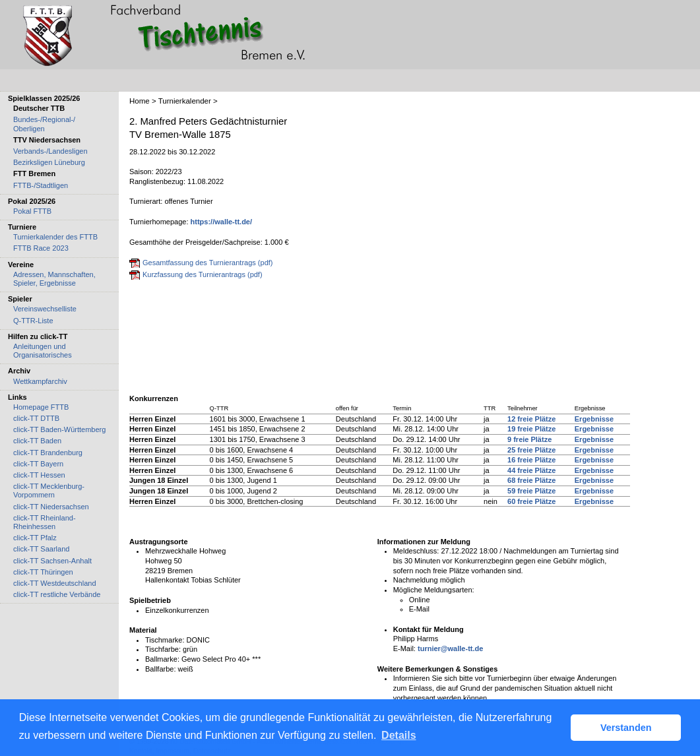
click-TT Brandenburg (48, 453)
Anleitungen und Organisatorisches (43, 351)
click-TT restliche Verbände (57, 594)
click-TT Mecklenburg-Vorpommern (49, 490)
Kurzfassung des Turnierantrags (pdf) (203, 274)
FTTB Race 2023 (41, 248)
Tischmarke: (165, 640)
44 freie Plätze (531, 470)
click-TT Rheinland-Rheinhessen (45, 522)
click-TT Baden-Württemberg (59, 429)
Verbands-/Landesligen (50, 151)
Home (140, 101)
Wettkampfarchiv (40, 381)
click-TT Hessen (39, 475)
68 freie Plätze (531, 480)
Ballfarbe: (160, 669)
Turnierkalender (185, 101)
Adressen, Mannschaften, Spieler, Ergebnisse (54, 279)
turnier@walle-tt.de (450, 648)
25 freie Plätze (531, 450)
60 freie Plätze (531, 501)
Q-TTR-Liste (33, 321)
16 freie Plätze (531, 460)
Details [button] (398, 735)
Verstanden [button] (626, 728)
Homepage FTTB (41, 407)
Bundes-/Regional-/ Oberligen (44, 124)
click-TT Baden (37, 441)
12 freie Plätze (531, 419)
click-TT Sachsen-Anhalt (52, 561)
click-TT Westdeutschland (55, 583)
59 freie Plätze (531, 491)
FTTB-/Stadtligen (41, 185)
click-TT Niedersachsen (51, 507)
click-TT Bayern (38, 464)
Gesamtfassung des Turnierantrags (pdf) (207, 263)
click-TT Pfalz (35, 538)
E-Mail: (404, 648)
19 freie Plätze (531, 429)
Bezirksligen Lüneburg (49, 162)
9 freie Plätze (529, 439)
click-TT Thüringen (43, 572)
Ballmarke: (162, 659)
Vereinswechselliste (45, 309)
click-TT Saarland (41, 549)
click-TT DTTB (36, 418)
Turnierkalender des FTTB (55, 237)
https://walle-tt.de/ (222, 222)
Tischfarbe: (163, 649)
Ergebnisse (594, 419)
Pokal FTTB (32, 211)
